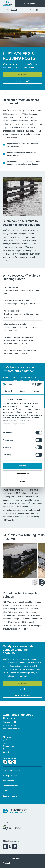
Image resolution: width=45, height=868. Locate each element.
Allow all (23, 466)
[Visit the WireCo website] (12, 828)
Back (6, 93)
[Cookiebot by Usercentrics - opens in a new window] (32, 384)
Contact (12, 10)
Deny (22, 481)
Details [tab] (23, 391)
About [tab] (37, 391)
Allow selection (22, 474)
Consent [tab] (8, 391)
